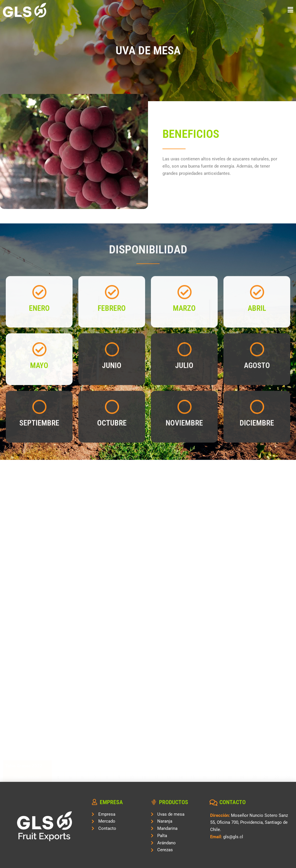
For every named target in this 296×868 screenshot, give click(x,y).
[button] (185, 10)
